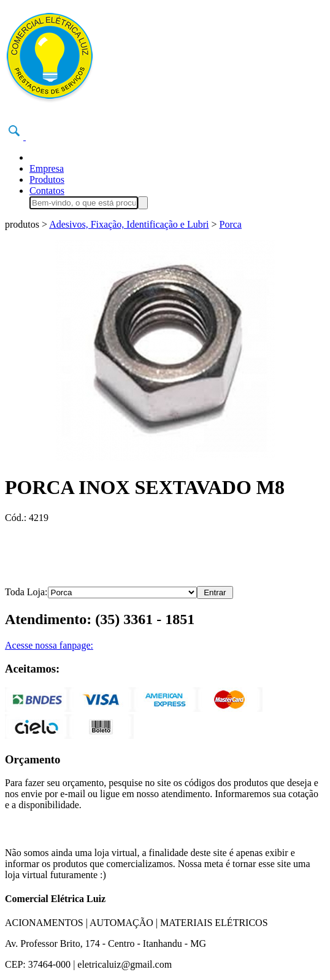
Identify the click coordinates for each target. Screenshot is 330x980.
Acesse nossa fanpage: (49, 645)
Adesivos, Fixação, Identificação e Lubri (129, 224)
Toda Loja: (26, 592)
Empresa (47, 168)
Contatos (47, 191)
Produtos (47, 179)
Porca (231, 224)
